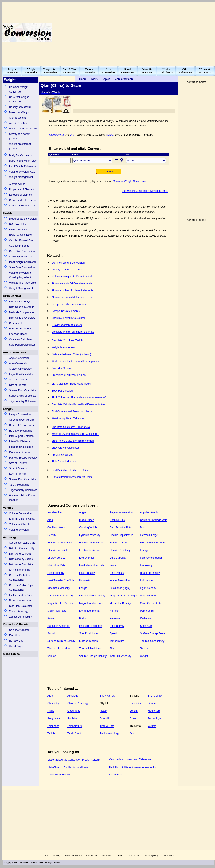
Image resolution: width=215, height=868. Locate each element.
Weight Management (21, 177)
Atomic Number (18, 123)
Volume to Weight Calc (22, 172)
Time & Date (107, 726)
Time (112, 649)
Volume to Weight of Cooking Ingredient (21, 275)
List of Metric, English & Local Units (68, 767)
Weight (110, 135)
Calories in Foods (19, 246)
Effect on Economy (20, 329)
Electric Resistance (90, 550)
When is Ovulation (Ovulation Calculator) (75, 434)
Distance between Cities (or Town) (71, 354)
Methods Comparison (21, 312)
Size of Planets (18, 385)
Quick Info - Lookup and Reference (130, 759)
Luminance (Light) (120, 588)
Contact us (134, 855)
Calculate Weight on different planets (73, 332)
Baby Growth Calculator (65, 448)
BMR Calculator (18, 230)
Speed (113, 633)
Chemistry (53, 703)
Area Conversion (19, 363)
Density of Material (20, 107)
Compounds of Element (23, 200)
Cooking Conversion (21, 257)
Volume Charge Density (93, 656)
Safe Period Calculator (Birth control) (73, 441)
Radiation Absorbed (59, 626)
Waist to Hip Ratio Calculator (68, 418)
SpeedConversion (128, 71)
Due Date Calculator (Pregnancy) (71, 427)
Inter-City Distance (20, 441)
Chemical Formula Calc (23, 206)
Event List (15, 635)
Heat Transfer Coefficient (62, 580)
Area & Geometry (15, 352)
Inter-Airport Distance (21, 436)
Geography (74, 711)
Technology (154, 718)
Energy (144, 550)
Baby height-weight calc (23, 161)
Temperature (117, 641)
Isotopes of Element (21, 195)
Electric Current (119, 543)
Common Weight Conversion (19, 89)
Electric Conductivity (91, 543)
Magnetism (154, 711)
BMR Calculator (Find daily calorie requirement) (79, 398)
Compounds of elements (66, 311)
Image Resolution (120, 580)
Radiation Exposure (91, 626)
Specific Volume (88, 633)
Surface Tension (89, 641)
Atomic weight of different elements (72, 283)
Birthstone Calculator (21, 564)
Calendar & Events (16, 624)
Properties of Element (22, 189)
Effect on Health (18, 334)
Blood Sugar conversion (23, 219)
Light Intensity (148, 588)
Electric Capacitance (121, 535)
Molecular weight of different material (73, 277)
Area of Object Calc (20, 369)
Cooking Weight (88, 528)
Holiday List (16, 641)
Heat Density (117, 573)
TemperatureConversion (51, 71)
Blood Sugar (86, 520)
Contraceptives (18, 323)
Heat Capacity (87, 573)
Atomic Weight (17, 118)
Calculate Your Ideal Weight (67, 340)
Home (45, 855)
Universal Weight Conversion (19, 99)
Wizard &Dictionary (205, 71)
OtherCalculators (185, 71)
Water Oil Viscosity (120, 656)
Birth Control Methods (22, 307)
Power (51, 618)
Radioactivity (117, 626)
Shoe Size (146, 626)
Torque (144, 649)
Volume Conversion (20, 513)
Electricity (135, 703)
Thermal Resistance (91, 649)
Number (114, 611)
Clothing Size (117, 520)
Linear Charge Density (60, 596)
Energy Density (56, 558)
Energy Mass (87, 558)
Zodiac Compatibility (21, 617)
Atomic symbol (18, 184)
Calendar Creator (19, 630)
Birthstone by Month (21, 554)
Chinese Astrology (20, 570)
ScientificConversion (147, 71)
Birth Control (12, 296)
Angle (83, 512)
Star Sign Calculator (21, 606)
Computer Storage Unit (153, 520)
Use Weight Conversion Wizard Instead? (145, 191)
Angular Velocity (149, 512)
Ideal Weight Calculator (23, 166)
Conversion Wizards (59, 775)
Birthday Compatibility (22, 548)
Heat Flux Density (150, 573)
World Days (16, 646)
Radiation (146, 618)
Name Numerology (20, 601)
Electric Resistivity (120, 550)
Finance (152, 703)
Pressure (115, 618)
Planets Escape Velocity (23, 458)
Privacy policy (151, 855)
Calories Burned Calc (21, 240)
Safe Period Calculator (22, 345)
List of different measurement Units (72, 477)
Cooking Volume (57, 528)
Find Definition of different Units (70, 470)
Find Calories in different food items (72, 411)
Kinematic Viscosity (59, 588)
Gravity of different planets (20, 136)
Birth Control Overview (22, 318)
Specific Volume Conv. (22, 519)
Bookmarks (106, 855)
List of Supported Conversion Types (68, 760)
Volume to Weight (19, 530)
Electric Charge (149, 535)
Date (143, 528)
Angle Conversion (19, 358)
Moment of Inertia (89, 611)
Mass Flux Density (120, 603)
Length (8, 409)
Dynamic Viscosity (90, 535)
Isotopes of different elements (69, 304)
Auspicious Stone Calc (22, 543)
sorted (95, 760)
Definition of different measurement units (132, 767)
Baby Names (107, 696)
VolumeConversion (89, 71)
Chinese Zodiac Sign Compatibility (21, 587)
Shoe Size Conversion (22, 267)
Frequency (146, 565)
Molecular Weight (19, 112)
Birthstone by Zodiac (21, 559)
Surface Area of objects (23, 396)
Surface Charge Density (154, 633)
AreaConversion (108, 71)
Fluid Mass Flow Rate (92, 565)
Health (7, 213)
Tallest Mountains (19, 485)
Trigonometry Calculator (23, 401)
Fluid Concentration (151, 558)
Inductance (146, 580)
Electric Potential (57, 550)
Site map (56, 855)
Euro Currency (118, 558)
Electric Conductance (60, 543)
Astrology (10, 537)
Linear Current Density (92, 596)
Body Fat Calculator (20, 155)
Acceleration (55, 512)
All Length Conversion (22, 420)
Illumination (86, 580)
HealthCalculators (166, 71)
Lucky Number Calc (20, 595)
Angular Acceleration (121, 512)
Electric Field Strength (153, 543)
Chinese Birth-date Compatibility (20, 578)
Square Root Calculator (23, 390)
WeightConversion (31, 71)
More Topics (11, 654)
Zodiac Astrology (19, 611)
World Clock (74, 734)
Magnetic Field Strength (123, 596)
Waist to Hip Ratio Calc (22, 283)
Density (52, 535)
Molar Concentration (152, 603)
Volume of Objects (20, 524)
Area (50, 520)
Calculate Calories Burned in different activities (78, 404)
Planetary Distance (20, 452)
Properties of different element (69, 375)
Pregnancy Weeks (62, 455)
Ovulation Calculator (21, 339)
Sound (51, 633)
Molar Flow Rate (57, 611)
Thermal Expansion (59, 649)
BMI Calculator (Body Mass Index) (71, 384)
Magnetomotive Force (92, 603)
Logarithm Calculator (21, 374)
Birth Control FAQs (20, 302)
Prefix (83, 618)
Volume (8, 508)
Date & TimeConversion (70, 71)
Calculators (116, 775)
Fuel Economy (56, 573)
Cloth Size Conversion (22, 251)
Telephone (53, 726)
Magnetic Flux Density (60, 603)
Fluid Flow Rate (56, 565)
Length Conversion (20, 414)
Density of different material (67, 270)
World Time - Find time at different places (75, 361)
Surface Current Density (61, 641)
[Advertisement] (147, 33)
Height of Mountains (21, 431)
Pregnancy (54, 718)
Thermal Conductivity (152, 641)
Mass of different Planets (23, 129)
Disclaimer (169, 855)
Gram (73, 135)
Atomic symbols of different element (72, 297)
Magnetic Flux (148, 596)
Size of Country (18, 380)
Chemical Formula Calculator (68, 318)
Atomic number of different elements (72, 290)
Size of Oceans (18, 468)
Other (133, 734)
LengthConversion (12, 71)
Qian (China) (57, 135)
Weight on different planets (20, 146)
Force (113, 565)
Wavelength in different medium (22, 498)
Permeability (147, 611)
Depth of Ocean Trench (23, 425)
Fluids (51, 711)
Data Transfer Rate (120, 528)
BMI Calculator (18, 224)
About (120, 855)
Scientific (105, 718)
